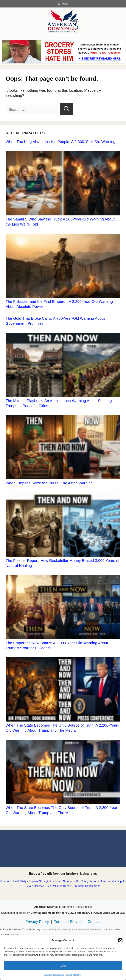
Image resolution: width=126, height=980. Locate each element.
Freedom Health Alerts (87, 886)
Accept (63, 965)
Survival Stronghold (40, 881)
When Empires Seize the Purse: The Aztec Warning (49, 483)
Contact (94, 922)
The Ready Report (87, 881)
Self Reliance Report (59, 886)
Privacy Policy (73, 975)
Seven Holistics (35, 886)
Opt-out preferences (54, 975)
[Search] (66, 109)
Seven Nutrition (64, 881)
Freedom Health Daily (13, 881)
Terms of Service (68, 922)
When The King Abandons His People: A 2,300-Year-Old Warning (60, 142)
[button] (120, 940)
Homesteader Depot (112, 881)
